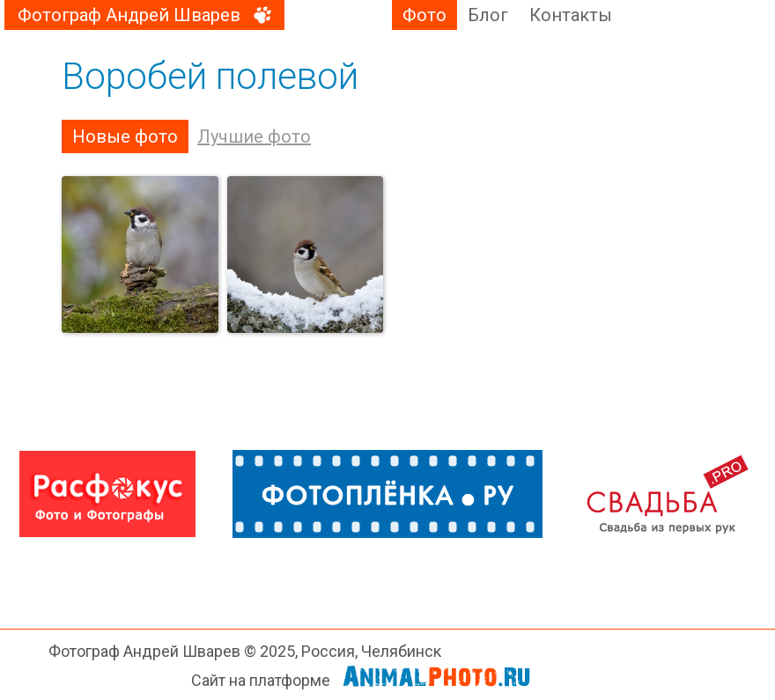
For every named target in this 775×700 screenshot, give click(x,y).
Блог (488, 15)
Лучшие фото (254, 136)
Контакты (571, 15)
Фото (424, 15)
